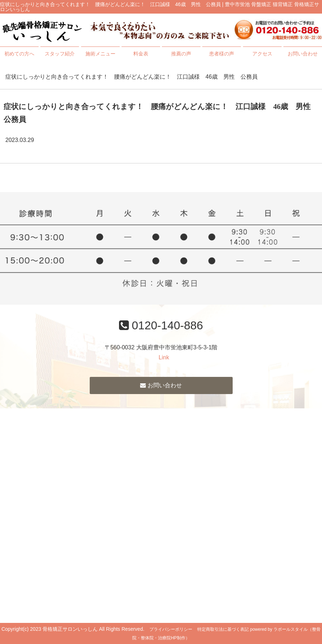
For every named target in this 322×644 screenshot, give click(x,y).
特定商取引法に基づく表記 (223, 629)
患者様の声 (222, 54)
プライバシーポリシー (171, 629)
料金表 (141, 54)
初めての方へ (19, 54)
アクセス (262, 54)
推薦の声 (181, 54)
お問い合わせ (303, 54)
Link (164, 357)
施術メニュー (100, 54)
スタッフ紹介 (60, 54)
